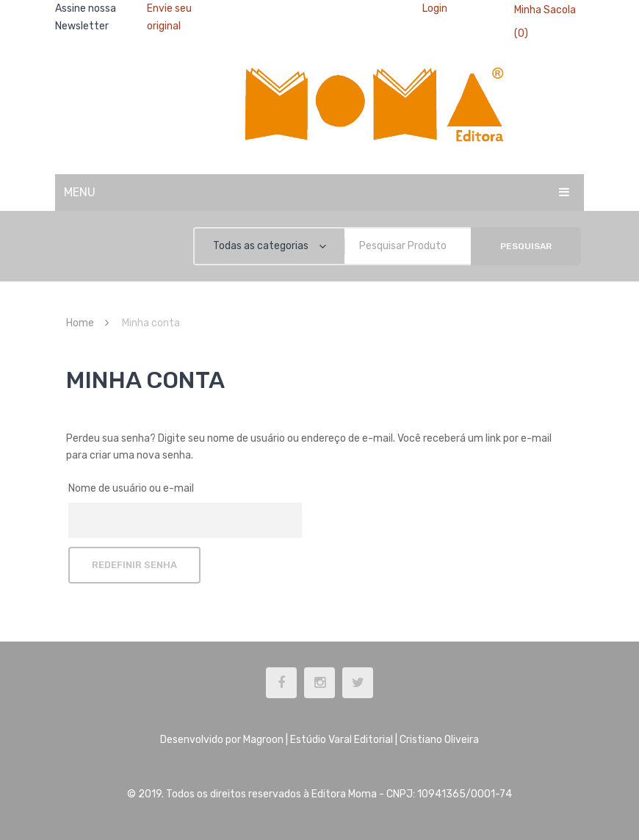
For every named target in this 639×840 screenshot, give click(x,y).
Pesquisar (526, 246)
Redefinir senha (134, 565)
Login (435, 8)
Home (80, 323)
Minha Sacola (545, 10)
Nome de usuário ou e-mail (131, 488)
